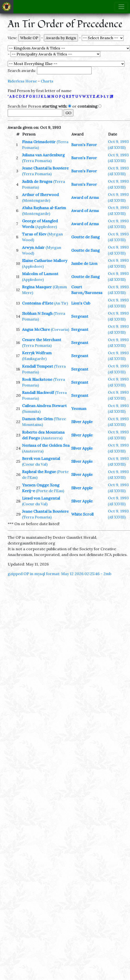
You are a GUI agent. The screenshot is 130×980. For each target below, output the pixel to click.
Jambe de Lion (84, 263)
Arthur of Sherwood (40, 195)
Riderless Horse (22, 81)
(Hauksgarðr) (34, 359)
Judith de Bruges (37, 181)
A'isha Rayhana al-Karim (44, 208)
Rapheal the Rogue (39, 472)
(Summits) (31, 411)
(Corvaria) (60, 329)
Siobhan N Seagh (37, 313)
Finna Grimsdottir (39, 142)
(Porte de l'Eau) (50, 491)
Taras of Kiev (34, 234)
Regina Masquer (37, 287)
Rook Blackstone (37, 379)
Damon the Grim (37, 419)
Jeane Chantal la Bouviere (45, 168)
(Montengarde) (36, 200)
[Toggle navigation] (121, 7)
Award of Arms (85, 197)
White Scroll (82, 514)
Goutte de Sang (86, 237)
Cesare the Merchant (42, 340)
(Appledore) (46, 227)
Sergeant (80, 316)
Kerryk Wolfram (37, 353)
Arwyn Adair (33, 247)
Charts (47, 81)
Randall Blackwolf (38, 392)
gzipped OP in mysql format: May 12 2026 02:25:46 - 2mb (59, 574)
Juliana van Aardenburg (43, 155)
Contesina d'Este (38, 303)
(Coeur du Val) (35, 464)
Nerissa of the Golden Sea (46, 445)
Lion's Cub (81, 303)
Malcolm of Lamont (40, 274)
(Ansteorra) (52, 438)
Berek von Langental (41, 458)
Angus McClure (36, 329)
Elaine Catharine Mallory (45, 261)
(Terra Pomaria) (37, 161)
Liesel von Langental (41, 498)
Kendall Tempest (38, 366)
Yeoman (79, 408)
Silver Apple (82, 422)
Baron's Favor (84, 145)
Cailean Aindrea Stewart (44, 406)
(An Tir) (61, 303)
